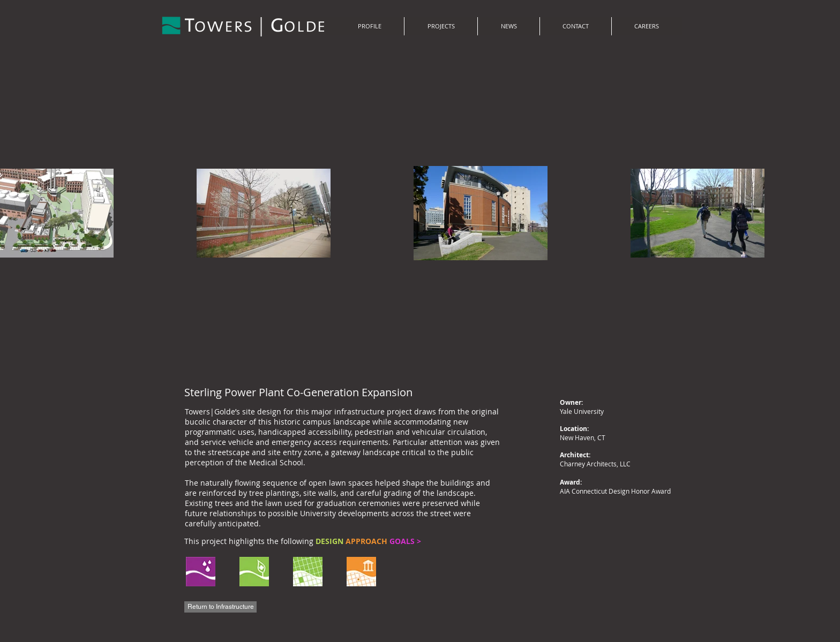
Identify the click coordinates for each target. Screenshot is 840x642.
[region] (306, 573)
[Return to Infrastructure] (220, 607)
